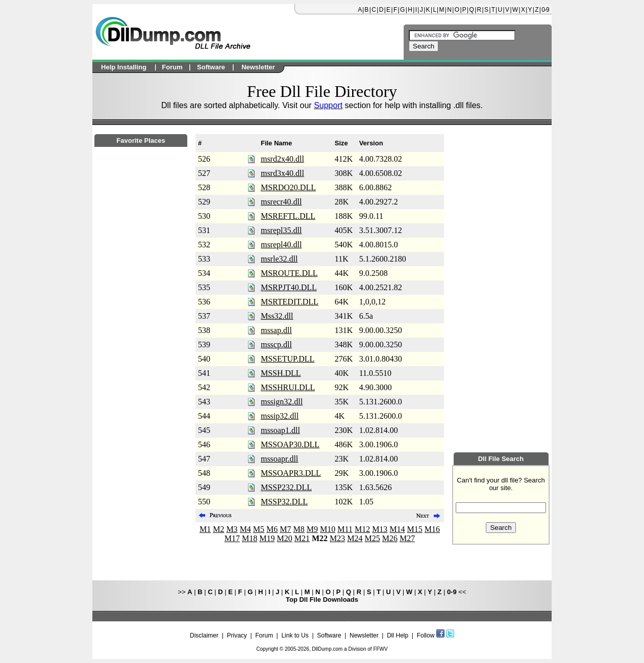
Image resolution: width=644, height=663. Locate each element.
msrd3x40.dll (282, 173)
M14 (397, 529)
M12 (362, 529)
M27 (407, 538)
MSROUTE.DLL (289, 273)
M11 (345, 529)
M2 (218, 529)
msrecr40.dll (281, 202)
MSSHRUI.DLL (288, 387)
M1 (205, 529)
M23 (337, 538)
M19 (267, 538)
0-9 (545, 10)
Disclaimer (204, 635)
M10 (328, 529)
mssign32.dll (282, 402)
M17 (232, 538)
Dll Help (398, 635)
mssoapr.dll (279, 459)
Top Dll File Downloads (322, 600)
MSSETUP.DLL (288, 359)
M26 (390, 538)
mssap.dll (276, 330)
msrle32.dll (279, 259)
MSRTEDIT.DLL (290, 302)
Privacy (237, 635)
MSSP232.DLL (286, 487)
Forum (264, 635)
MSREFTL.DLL (288, 216)
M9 (312, 529)
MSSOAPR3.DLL (291, 473)
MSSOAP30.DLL (290, 444)
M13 (380, 529)
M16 (432, 529)
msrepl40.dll (281, 245)
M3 (232, 529)
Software (329, 635)
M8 (299, 529)
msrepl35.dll (281, 230)
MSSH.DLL (281, 373)
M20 (284, 538)
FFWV (380, 649)
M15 (415, 529)
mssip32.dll (280, 416)
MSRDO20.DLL (288, 187)
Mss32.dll (277, 316)
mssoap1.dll (280, 430)
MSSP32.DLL (284, 502)
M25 (373, 538)
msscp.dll (276, 345)
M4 (245, 529)
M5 (259, 529)
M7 (285, 529)
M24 (355, 538)
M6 (272, 529)
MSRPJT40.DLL (289, 287)
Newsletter (364, 635)
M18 (250, 538)
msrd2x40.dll (282, 159)
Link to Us (295, 635)
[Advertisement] (141, 424)
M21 (302, 538)
